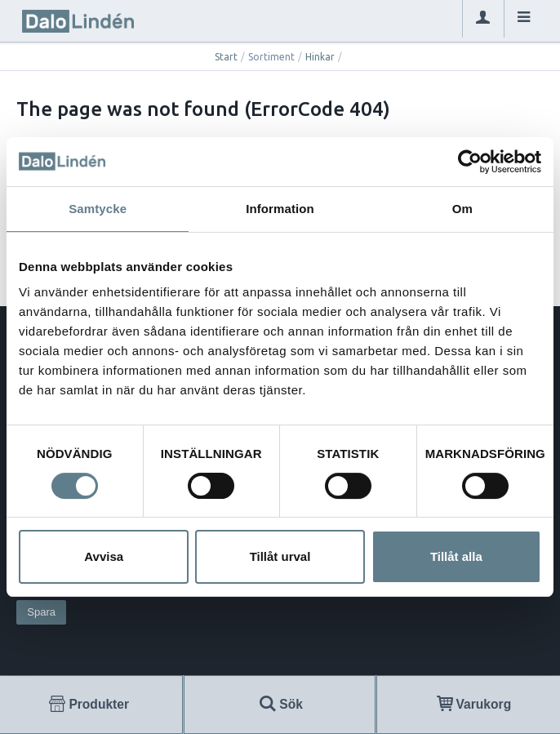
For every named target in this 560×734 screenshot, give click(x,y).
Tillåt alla (456, 556)
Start (226, 57)
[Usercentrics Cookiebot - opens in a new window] (470, 162)
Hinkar (320, 57)
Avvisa (104, 556)
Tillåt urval (280, 556)
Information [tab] (280, 209)
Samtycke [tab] (98, 209)
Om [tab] (462, 209)
